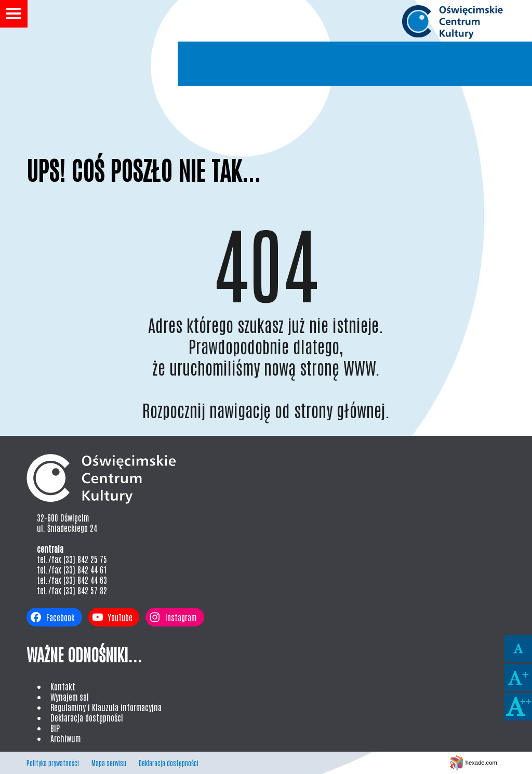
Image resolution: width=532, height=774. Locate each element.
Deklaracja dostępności (87, 717)
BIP (55, 728)
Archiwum (65, 738)
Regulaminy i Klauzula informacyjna (106, 707)
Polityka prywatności (53, 763)
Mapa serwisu (109, 763)
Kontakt (63, 686)
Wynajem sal (70, 697)
